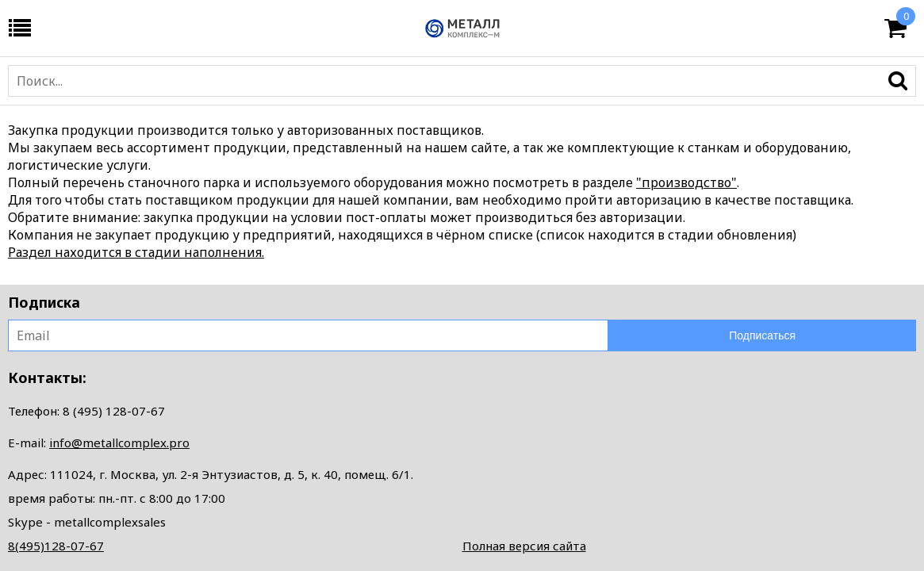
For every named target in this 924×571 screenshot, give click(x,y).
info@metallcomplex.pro (119, 443)
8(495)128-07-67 (56, 546)
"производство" (686, 182)
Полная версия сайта (524, 546)
